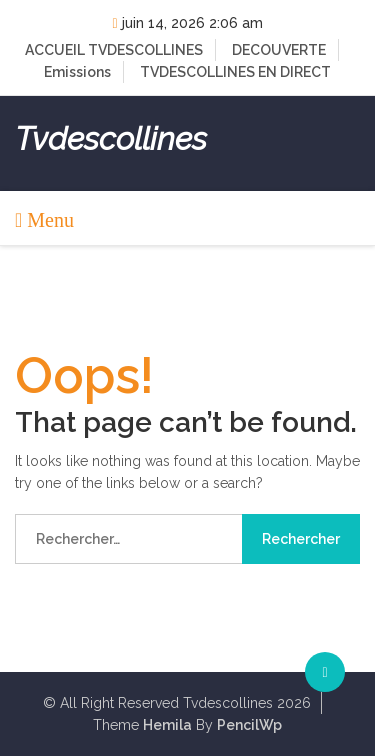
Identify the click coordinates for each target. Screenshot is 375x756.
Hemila (167, 725)
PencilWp (249, 725)
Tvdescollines (111, 139)
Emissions (77, 72)
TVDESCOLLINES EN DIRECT (235, 72)
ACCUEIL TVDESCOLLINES (114, 50)
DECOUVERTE (279, 50)
